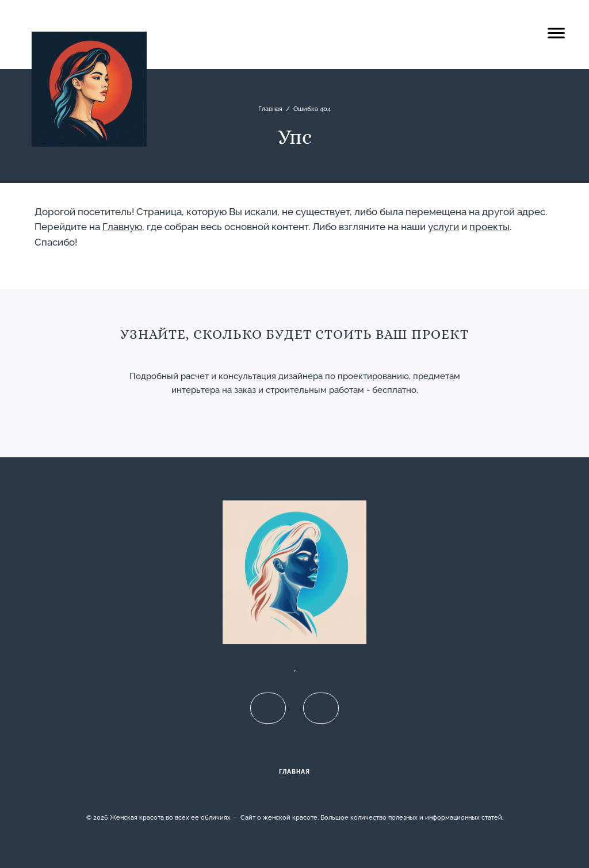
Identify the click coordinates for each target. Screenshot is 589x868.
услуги (443, 227)
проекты (489, 227)
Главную (122, 227)
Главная (294, 772)
